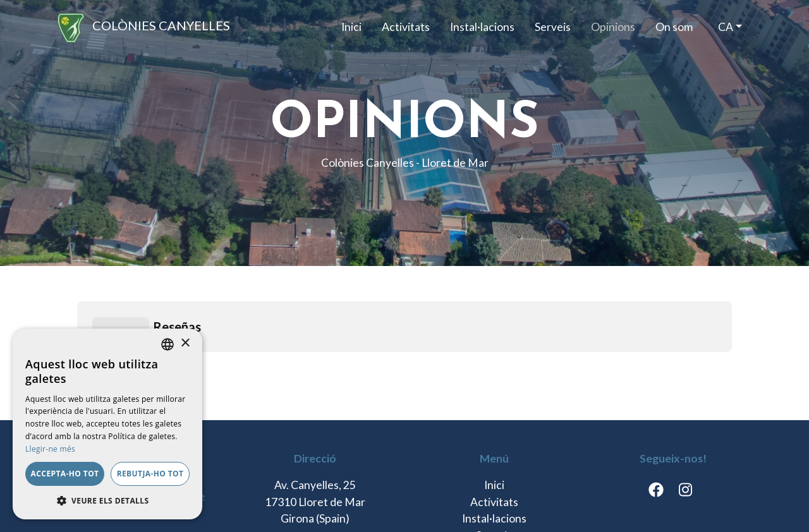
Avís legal (410, 503)
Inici (351, 27)
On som (674, 27)
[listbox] (167, 344)
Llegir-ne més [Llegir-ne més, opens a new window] (50, 449)
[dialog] (107, 424)
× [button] (185, 343)
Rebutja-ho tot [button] (150, 474)
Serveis (553, 27)
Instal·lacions (482, 27)
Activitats (406, 27)
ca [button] (726, 27)
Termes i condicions (496, 503)
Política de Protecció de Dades (296, 503)
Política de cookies (605, 503)
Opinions (613, 27)
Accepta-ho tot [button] (65, 474)
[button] (107, 500)
